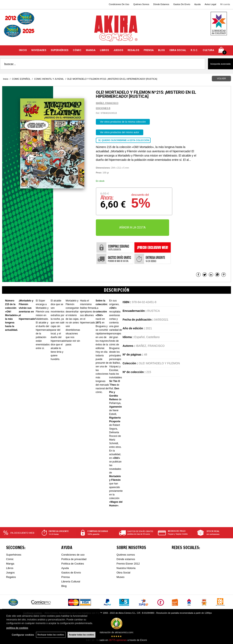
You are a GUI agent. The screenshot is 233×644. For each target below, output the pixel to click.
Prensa (65, 577)
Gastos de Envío (71, 573)
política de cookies (17, 628)
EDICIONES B (103, 108)
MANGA (91, 50)
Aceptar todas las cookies (81, 635)
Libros (10, 568)
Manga (10, 564)
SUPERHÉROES (60, 50)
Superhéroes (14, 555)
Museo (121, 577)
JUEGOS (118, 50)
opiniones (118, 640)
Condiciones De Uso (119, 4)
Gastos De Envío (182, 4)
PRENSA (149, 50)
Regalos (11, 577)
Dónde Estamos (161, 4)
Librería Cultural (71, 581)
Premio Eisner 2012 (128, 564)
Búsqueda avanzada (220, 64)
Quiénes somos (126, 555)
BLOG (161, 50)
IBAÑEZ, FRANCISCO (107, 103)
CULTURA (208, 50)
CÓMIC (77, 50)
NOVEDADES (39, 50)
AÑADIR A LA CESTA (132, 227)
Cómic (10, 559)
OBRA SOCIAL (178, 50)
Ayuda (197, 4)
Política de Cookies (73, 564)
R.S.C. (194, 50)
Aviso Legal (211, 4)
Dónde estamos (126, 559)
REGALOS (133, 50)
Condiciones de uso (73, 555)
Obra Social (124, 573)
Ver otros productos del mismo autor (120, 132)
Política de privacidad (74, 559)
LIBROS (104, 50)
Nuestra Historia (126, 568)
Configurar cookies (23, 635)
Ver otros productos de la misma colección (123, 122)
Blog (64, 586)
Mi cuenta (225, 4)
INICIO (23, 50)
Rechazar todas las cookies (51, 635)
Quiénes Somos (141, 4)
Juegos (10, 573)
